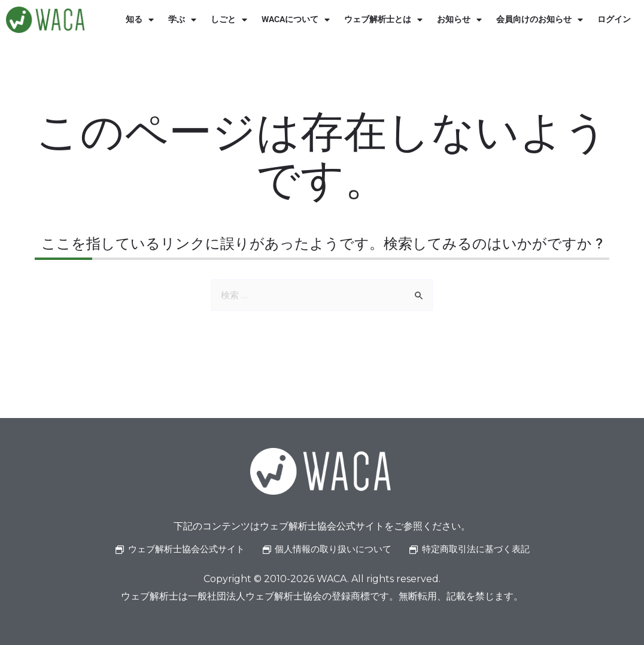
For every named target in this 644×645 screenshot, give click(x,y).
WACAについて (296, 20)
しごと (229, 20)
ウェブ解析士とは (383, 20)
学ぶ (182, 20)
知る (140, 20)
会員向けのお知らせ (540, 20)
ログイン (614, 19)
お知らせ (459, 20)
